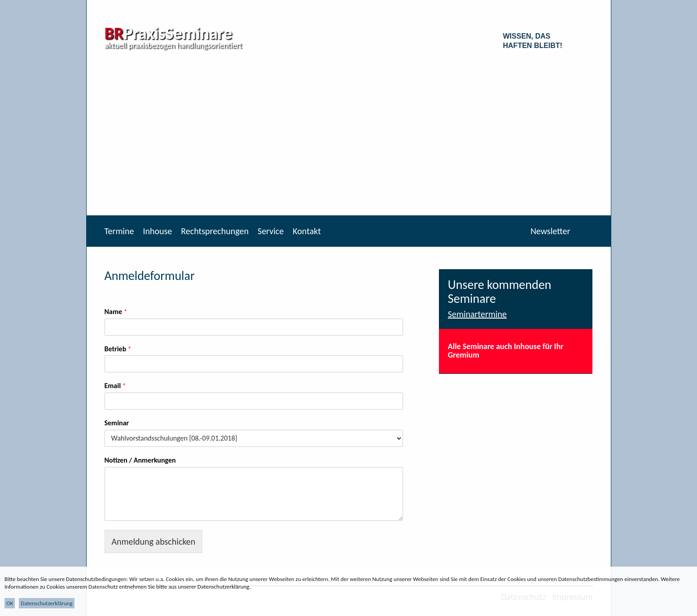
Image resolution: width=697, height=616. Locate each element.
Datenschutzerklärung (47, 603)
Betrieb (118, 349)
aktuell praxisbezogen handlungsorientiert (173, 45)
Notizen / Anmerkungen (140, 460)
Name (116, 312)
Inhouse (157, 231)
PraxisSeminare (169, 33)
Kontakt (307, 231)
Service (271, 231)
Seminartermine (477, 314)
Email (115, 386)
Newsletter (550, 231)
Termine (119, 231)
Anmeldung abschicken (154, 542)
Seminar (117, 423)
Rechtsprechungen (215, 231)
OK (10, 603)
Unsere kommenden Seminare (500, 292)
